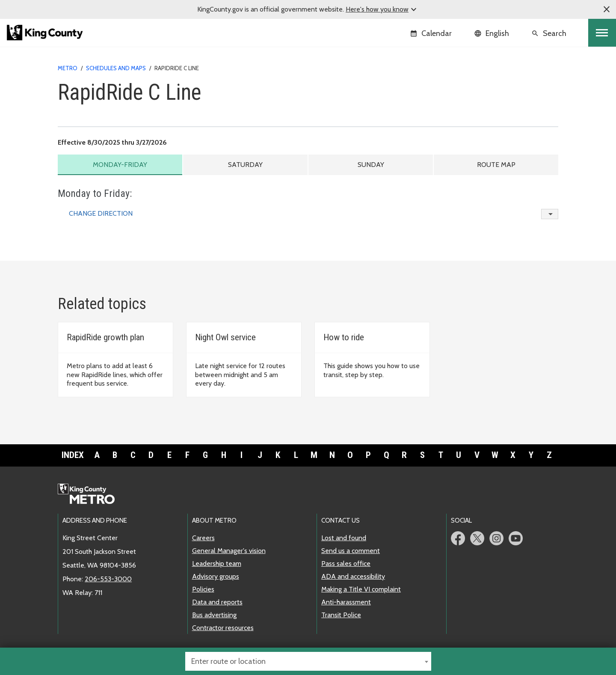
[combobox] (308, 661)
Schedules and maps (116, 68)
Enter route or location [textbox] (228, 661)
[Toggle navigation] (602, 33)
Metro (68, 68)
